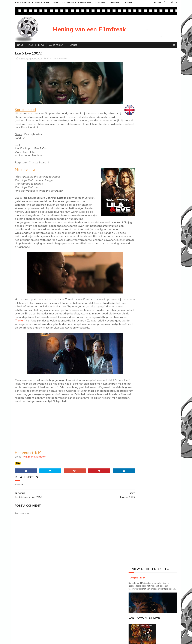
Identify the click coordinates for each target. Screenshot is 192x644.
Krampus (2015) (142, 241)
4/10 (49, 59)
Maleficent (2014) (158, 399)
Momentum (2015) (143, 233)
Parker (78, 324)
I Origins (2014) (137, 64)
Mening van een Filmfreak (89, 29)
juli (136, 204)
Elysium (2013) (157, 339)
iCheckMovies (85, 3)
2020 (134, 163)
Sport (163, 475)
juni (136, 209)
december (140, 183)
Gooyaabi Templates (65, 640)
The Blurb (114, 3)
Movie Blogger (42, 3)
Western (153, 480)
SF (149, 475)
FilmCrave (100, 3)
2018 (134, 171)
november (140, 187)
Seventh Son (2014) (160, 375)
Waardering (56, 45)
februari (139, 279)
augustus (139, 200)
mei (136, 213)
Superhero (135, 480)
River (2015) (155, 351)
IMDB (26, 467)
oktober (139, 192)
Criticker (128, 3)
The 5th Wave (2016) (144, 266)
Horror (134, 475)
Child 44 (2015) (142, 257)
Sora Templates (33, 640)
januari (138, 283)
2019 (134, 167)
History (150, 470)
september (140, 196)
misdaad (63, 59)
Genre (74, 45)
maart (137, 275)
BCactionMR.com (23, 3)
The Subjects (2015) (144, 229)
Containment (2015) (144, 270)
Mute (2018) (155, 363)
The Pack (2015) (142, 262)
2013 (134, 297)
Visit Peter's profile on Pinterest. (144, 442)
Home (20, 45)
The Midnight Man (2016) (147, 237)
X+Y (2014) (155, 423)
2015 (134, 289)
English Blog (36, 45)
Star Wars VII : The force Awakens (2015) (155, 221)
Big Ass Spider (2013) (161, 387)
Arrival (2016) (156, 326)
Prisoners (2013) (158, 314)
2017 (134, 175)
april (137, 217)
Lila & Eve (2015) (142, 245)
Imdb (56, 3)
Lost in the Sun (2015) (145, 253)
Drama (55, 59)
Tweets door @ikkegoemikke (142, 455)
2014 (134, 293)
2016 (134, 180)
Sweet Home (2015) (144, 225)
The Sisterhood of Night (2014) (150, 249)
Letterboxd (68, 3)
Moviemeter (38, 467)
